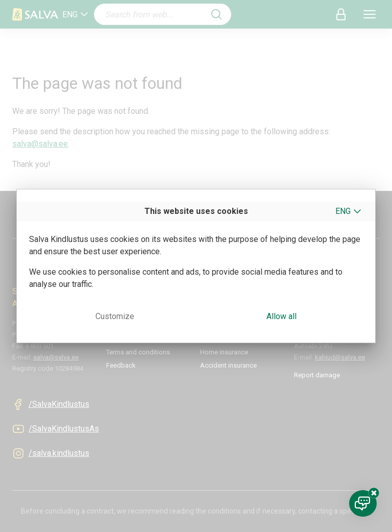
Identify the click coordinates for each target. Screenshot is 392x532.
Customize (115, 316)
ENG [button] (343, 211)
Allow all (281, 316)
